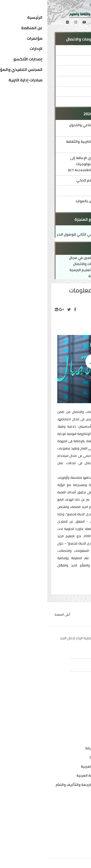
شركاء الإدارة (70, 102)
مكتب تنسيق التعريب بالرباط (61, 748)
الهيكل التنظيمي (70, 831)
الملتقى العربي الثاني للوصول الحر (37, 234)
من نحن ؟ (76, 804)
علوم (80, 720)
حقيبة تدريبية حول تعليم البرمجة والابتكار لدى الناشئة (48, 273)
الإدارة (75, 50)
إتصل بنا (77, 840)
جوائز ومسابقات (67, 81)
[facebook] (53, 22)
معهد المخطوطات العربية (63, 757)
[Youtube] (37, 22)
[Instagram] (28, 22)
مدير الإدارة (71, 60)
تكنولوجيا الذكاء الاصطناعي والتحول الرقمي (51, 128)
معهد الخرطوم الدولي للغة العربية (56, 775)
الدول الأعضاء (73, 822)
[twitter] (45, 22)
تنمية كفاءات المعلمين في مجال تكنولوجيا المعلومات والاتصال (48, 261)
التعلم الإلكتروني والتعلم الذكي (54, 180)
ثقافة (79, 711)
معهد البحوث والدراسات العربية (59, 766)
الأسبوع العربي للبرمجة (62, 191)
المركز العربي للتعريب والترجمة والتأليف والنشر (46, 785)
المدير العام (74, 813)
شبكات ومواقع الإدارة (62, 91)
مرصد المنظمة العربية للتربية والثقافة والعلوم (49, 145)
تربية (80, 702)
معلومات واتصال (70, 729)
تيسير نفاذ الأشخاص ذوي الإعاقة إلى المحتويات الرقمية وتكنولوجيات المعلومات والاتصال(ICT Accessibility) (50, 164)
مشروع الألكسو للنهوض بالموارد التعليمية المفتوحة (54, 204)
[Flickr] (20, 22)
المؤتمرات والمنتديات (62, 71)
